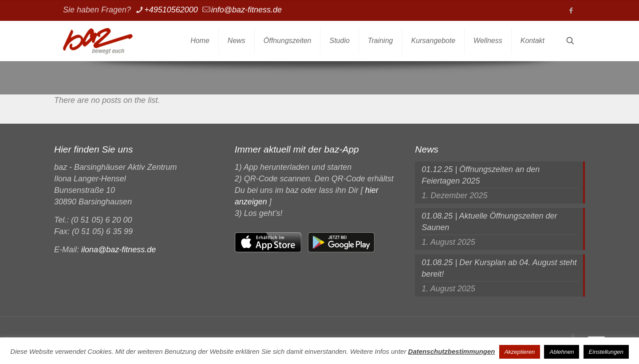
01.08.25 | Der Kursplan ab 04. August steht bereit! (499, 268)
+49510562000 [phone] (171, 10)
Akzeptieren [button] (520, 352)
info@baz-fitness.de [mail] (247, 10)
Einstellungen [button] (606, 352)
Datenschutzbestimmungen (452, 351)
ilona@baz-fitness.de (118, 250)
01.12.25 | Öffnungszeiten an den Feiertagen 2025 (481, 175)
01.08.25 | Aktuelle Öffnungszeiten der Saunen (489, 222)
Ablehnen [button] (562, 352)
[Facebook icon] (571, 10)
